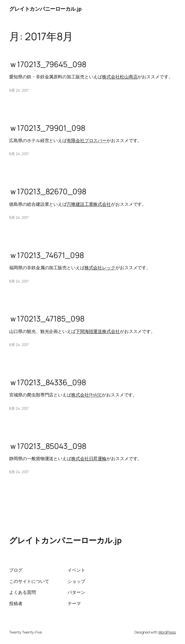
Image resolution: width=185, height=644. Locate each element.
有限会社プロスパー (87, 140)
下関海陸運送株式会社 (98, 331)
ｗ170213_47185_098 (47, 319)
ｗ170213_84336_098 (47, 382)
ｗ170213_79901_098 (47, 128)
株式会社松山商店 (120, 77)
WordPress (167, 632)
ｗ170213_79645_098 (48, 64)
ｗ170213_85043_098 (48, 446)
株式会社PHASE (86, 395)
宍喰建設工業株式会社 (89, 204)
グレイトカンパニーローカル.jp (45, 9)
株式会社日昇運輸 (89, 458)
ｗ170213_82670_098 (48, 192)
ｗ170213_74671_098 (46, 255)
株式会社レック (100, 268)
